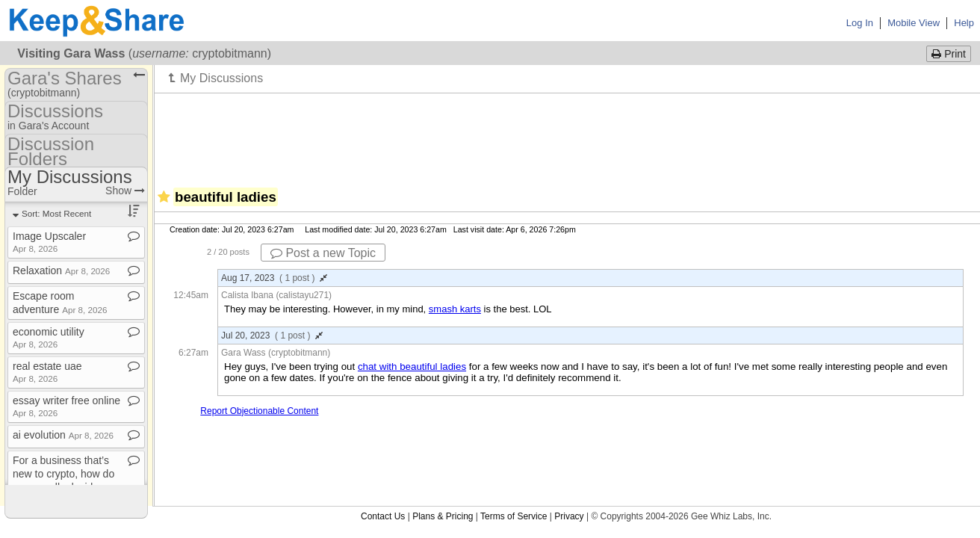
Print (949, 54)
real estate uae (47, 372)
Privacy (569, 516)
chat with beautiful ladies (412, 367)
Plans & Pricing (443, 516)
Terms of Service (514, 516)
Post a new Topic (323, 253)
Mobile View (914, 23)
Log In (860, 23)
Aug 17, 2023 (274, 278)
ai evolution (63, 435)
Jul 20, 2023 (272, 336)
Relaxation (61, 270)
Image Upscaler (49, 242)
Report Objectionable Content (259, 411)
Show (125, 191)
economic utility (49, 337)
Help (964, 23)
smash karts (455, 309)
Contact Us (383, 516)
